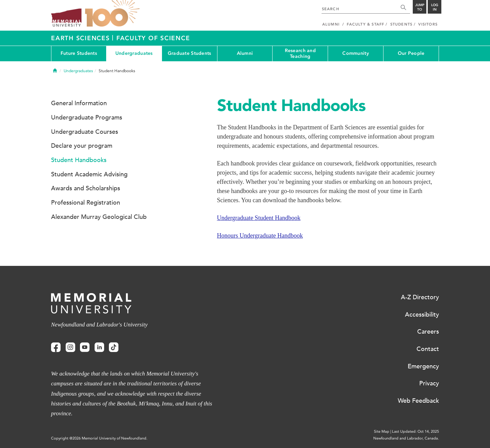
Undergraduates (134, 53)
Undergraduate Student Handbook (259, 218)
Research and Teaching (300, 53)
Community (356, 53)
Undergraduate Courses (85, 132)
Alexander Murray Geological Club (99, 217)
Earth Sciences (81, 38)
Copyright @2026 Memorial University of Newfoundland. (99, 438)
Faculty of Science (153, 38)
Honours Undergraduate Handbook (260, 236)
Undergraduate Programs (87, 117)
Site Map (382, 431)
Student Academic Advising (89, 174)
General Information (79, 103)
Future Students (79, 53)
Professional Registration (86, 203)
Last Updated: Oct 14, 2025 (415, 431)
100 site (112, 14)
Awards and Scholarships (86, 188)
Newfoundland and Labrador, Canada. (406, 438)
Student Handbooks (79, 160)
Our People (411, 53)
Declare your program (82, 146)
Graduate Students (190, 53)
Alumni (245, 53)
